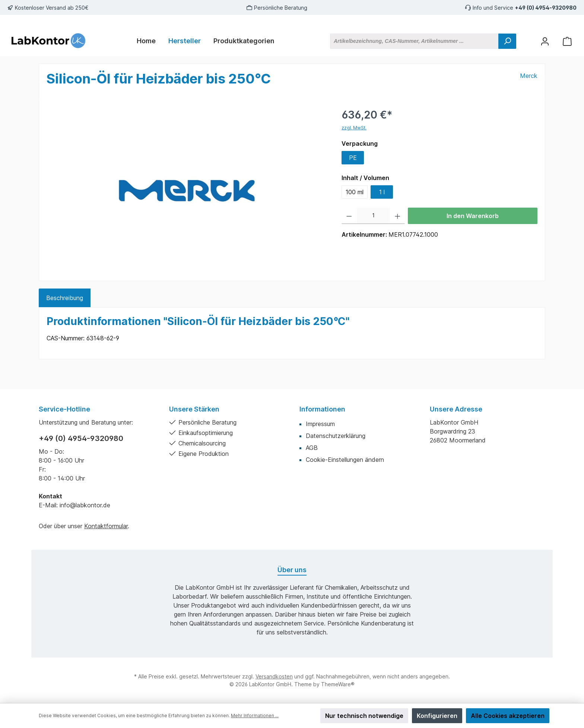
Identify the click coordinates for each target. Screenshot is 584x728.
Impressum (320, 424)
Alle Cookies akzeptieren (508, 716)
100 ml (355, 192)
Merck (529, 76)
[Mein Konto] (545, 41)
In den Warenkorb (473, 216)
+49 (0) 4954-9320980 (546, 8)
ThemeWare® (338, 684)
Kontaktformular (106, 526)
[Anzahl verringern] (349, 216)
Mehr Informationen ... (255, 716)
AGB (312, 448)
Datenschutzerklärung (336, 436)
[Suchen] (507, 41)
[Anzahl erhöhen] (398, 216)
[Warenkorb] (567, 41)
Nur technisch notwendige (364, 716)
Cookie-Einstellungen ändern (345, 460)
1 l (382, 192)
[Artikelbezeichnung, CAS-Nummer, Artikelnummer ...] (414, 41)
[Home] (146, 41)
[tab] (65, 298)
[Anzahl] (373, 216)
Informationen (322, 409)
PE (353, 158)
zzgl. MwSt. (354, 128)
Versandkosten (274, 676)
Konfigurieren (437, 716)
